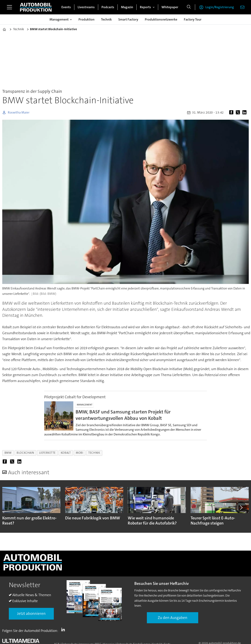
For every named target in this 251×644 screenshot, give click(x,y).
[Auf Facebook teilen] (232, 112)
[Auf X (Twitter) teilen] (239, 112)
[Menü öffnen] (9, 7)
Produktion (86, 19)
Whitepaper (170, 7)
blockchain (25, 453)
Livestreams (86, 7)
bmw (8, 453)
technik (94, 453)
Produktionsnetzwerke (161, 19)
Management (59, 19)
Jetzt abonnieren (31, 614)
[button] (241, 507)
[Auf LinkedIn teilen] (245, 112)
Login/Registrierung (220, 7)
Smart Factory (128, 19)
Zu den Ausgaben (173, 618)
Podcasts (108, 7)
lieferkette (47, 453)
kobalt (66, 453)
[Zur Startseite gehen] (36, 7)
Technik (106, 19)
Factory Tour (193, 19)
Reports (145, 7)
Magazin (127, 7)
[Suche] (189, 7)
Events (66, 7)
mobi (79, 453)
